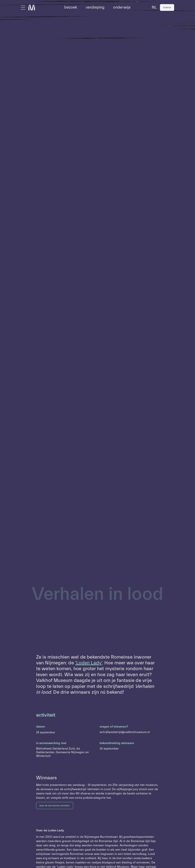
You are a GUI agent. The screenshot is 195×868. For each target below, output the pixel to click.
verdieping (95, 7)
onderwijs (122, 7)
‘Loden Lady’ (89, 663)
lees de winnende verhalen (55, 806)
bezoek (71, 7)
